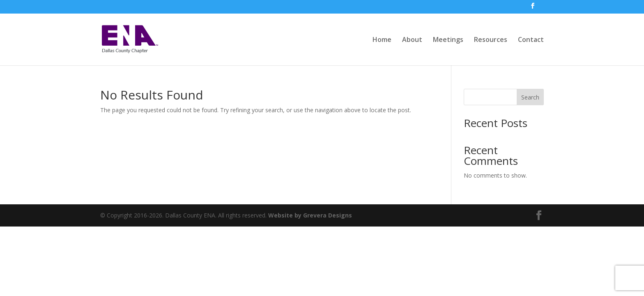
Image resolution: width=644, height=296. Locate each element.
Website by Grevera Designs (310, 215)
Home (382, 40)
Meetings (448, 40)
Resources (491, 40)
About (412, 40)
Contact (531, 40)
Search (530, 97)
